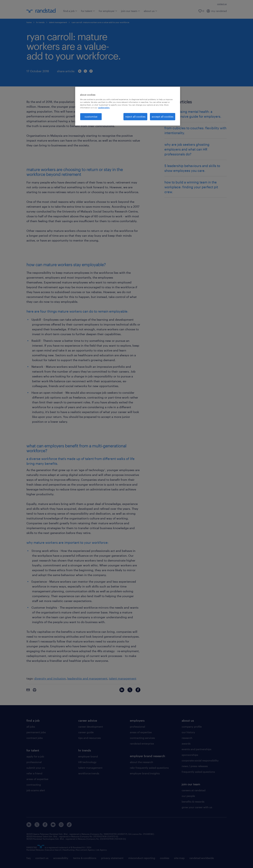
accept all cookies (163, 116)
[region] (128, 106)
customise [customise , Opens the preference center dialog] (91, 116)
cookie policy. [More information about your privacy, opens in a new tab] (104, 108)
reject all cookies (135, 116)
